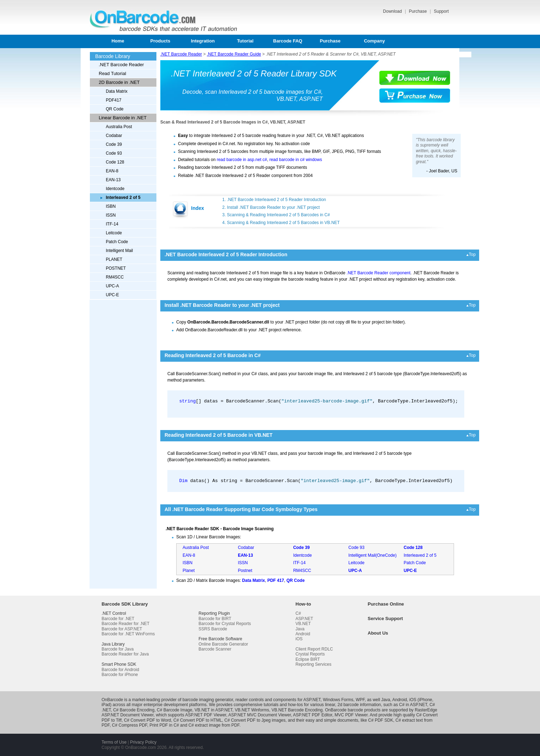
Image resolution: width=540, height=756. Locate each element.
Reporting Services (313, 664)
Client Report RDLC (314, 649)
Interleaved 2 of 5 (420, 555)
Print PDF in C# (164, 725)
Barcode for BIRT (215, 619)
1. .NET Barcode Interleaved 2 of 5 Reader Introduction (274, 200)
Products (160, 41)
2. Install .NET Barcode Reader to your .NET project (271, 207)
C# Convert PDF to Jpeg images (255, 720)
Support (441, 11)
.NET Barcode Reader (121, 65)
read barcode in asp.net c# (242, 160)
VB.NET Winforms (252, 710)
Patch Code (117, 242)
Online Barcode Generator (223, 644)
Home (118, 41)
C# (298, 613)
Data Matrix (117, 91)
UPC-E (112, 295)
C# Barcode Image (174, 710)
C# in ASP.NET (413, 705)
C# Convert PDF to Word (147, 720)
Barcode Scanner (215, 649)
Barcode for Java (118, 649)
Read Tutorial (112, 73)
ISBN (111, 206)
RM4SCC (115, 277)
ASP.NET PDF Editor (313, 715)
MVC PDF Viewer (351, 715)
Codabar (114, 136)
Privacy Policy (143, 742)
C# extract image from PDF (214, 725)
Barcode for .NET (118, 619)
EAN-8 (112, 171)
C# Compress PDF (129, 725)
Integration (203, 41)
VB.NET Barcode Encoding (297, 710)
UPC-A (112, 286)
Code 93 (114, 153)
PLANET (114, 259)
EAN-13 (113, 180)
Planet (189, 571)
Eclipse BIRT (308, 659)
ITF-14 (112, 224)
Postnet (245, 571)
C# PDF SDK (381, 720)
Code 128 (115, 162)
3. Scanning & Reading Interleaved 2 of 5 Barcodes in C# (276, 215)
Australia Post (119, 127)
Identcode (115, 189)
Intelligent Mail (119, 251)
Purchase (418, 11)
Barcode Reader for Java (125, 654)
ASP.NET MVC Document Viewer (260, 715)
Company (374, 41)
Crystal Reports (310, 654)
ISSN (111, 215)
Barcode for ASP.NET (122, 629)
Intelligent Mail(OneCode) (373, 555)
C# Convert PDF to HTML (198, 720)
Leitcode (114, 233)
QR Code (115, 109)
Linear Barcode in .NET (123, 118)
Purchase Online (386, 604)
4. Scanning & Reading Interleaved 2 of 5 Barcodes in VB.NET (281, 223)
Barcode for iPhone (120, 675)
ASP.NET (304, 619)
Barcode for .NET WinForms (128, 634)
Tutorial (245, 41)
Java (300, 629)
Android (303, 634)
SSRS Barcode (213, 629)
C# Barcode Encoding (134, 710)
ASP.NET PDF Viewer (206, 715)
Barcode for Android (120, 670)
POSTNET (116, 268)
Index (198, 208)
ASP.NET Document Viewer (128, 715)
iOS (299, 639)
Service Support (385, 618)
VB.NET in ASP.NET (214, 710)
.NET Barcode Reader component (378, 273)
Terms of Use (114, 742)
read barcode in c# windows (296, 160)
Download (393, 11)
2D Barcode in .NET (119, 82)
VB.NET (303, 624)
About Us (378, 633)
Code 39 (114, 144)
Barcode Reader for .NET (125, 624)
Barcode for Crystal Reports (225, 624)
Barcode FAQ (288, 41)
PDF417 (114, 100)
